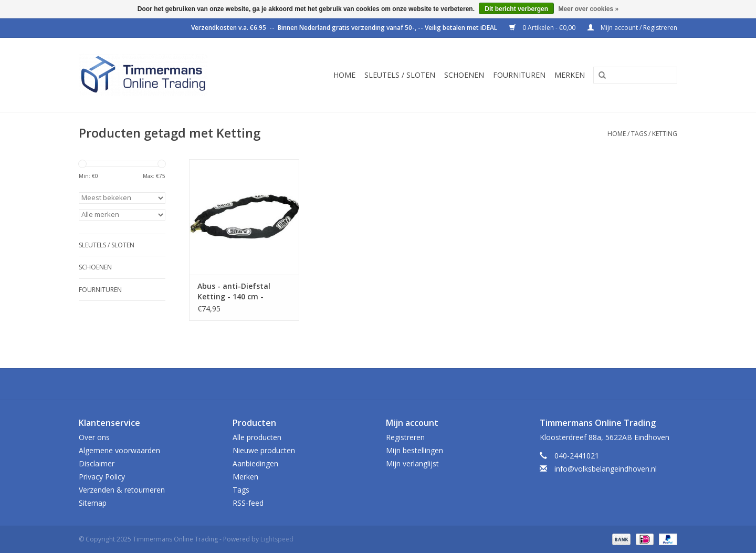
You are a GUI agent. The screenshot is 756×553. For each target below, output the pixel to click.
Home (344, 75)
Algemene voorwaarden (119, 450)
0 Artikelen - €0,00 (543, 28)
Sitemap (93, 503)
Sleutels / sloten (400, 75)
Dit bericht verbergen (516, 9)
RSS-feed (248, 503)
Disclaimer (97, 463)
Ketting (665, 134)
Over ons (94, 437)
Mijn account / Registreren (632, 28)
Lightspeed (277, 539)
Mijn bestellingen (414, 450)
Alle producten (257, 437)
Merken (570, 75)
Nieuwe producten (264, 450)
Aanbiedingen (255, 463)
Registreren (405, 437)
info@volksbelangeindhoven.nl (606, 469)
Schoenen (464, 75)
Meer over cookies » (588, 9)
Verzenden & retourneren (122, 490)
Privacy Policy (102, 477)
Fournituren (519, 75)
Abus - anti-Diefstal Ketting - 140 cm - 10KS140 (234, 291)
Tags (639, 134)
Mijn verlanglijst (412, 463)
